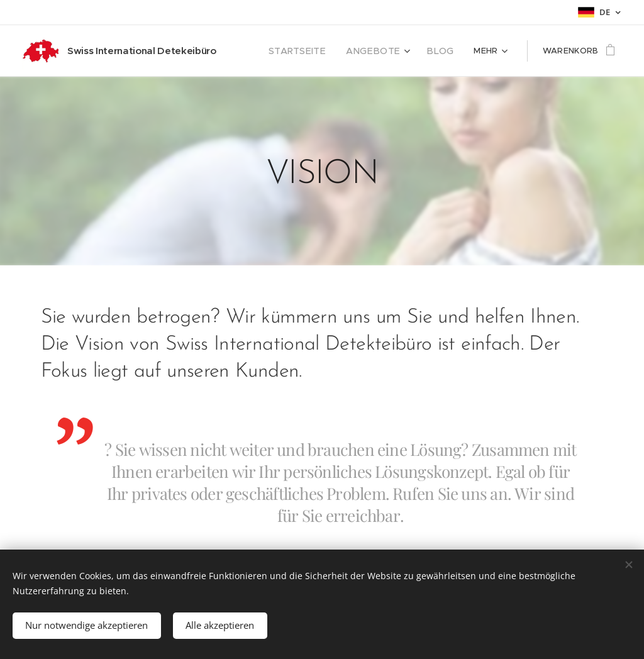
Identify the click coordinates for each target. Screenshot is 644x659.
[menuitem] (312, 51)
